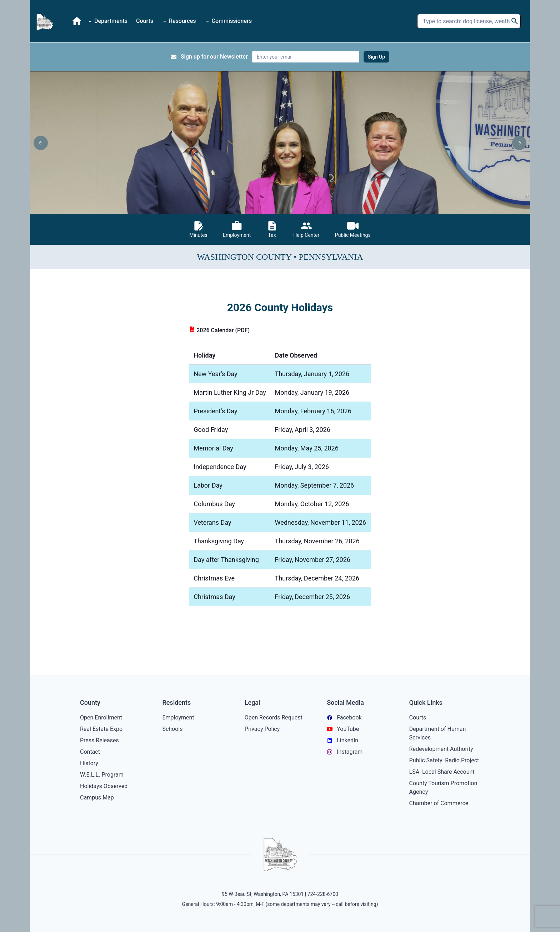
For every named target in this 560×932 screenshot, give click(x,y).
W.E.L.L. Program (102, 775)
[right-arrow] (519, 143)
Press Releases (99, 740)
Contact (90, 752)
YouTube (343, 729)
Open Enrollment (101, 717)
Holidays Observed (104, 786)
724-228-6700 (323, 894)
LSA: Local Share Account (442, 772)
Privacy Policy (262, 729)
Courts (145, 21)
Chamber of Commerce (439, 803)
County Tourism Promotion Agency (443, 788)
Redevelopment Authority (441, 749)
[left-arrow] (41, 143)
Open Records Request (274, 717)
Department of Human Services (438, 733)
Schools (172, 729)
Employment (178, 717)
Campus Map (97, 798)
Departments (107, 21)
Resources (179, 21)
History (89, 763)
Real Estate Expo (101, 729)
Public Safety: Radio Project (444, 760)
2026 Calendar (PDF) (219, 330)
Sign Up (377, 57)
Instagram (345, 752)
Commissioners (228, 21)
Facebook (344, 717)
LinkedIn (342, 740)
